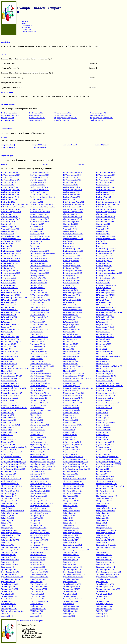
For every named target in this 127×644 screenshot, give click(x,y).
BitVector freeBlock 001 (39, 177)
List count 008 (6, 349)
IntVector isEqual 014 (9, 317)
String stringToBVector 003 (40, 533)
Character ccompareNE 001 (106, 212)
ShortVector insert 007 (38, 489)
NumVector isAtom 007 (105, 400)
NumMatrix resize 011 (71, 391)
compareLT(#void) (8, 147)
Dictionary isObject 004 (39, 261)
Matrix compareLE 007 (10, 356)
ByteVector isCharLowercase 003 (42, 204)
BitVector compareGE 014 (73, 173)
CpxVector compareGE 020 (11, 239)
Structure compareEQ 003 (11, 547)
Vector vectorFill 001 (9, 606)
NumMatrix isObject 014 (10, 386)
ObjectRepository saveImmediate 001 (77, 469)
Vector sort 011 (69, 604)
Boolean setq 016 (102, 200)
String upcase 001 (70, 542)
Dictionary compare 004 (72, 249)
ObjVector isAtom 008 (104, 447)
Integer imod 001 (36, 332)
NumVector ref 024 (37, 408)
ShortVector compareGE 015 (73, 484)
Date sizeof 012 (69, 246)
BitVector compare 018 (9, 173)
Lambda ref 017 (69, 342)
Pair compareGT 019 (71, 471)
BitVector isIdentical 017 (72, 180)
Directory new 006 (8, 285)
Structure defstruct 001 (9, 552)
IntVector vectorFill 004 (39, 324)
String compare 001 (36, 120)
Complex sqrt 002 (70, 231)
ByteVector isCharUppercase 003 (13, 207)
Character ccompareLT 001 (73, 212)
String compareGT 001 (39, 501)
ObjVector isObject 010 (105, 449)
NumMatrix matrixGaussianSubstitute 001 (78, 388)
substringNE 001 (102, 616)
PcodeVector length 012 (105, 479)
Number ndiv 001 (102, 425)
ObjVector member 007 (105, 452)
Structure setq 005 (103, 565)
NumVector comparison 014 (106, 398)
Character (82, 164)
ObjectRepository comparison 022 (75, 467)
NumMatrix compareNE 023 (41, 378)
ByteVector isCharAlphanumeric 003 (14, 204)
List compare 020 (7, 118)
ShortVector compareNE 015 (73, 486)
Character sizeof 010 (71, 224)
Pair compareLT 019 (9, 474)
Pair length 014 (36, 476)
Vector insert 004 (102, 591)
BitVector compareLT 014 (40, 175)
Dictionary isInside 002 (105, 258)
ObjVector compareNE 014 (106, 444)
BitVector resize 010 (38, 185)
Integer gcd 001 (36, 327)
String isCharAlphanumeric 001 (13, 511)
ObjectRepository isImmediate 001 (43, 469)
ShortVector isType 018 (10, 493)
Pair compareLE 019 (104, 471)
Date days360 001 (8, 244)
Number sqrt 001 (7, 437)
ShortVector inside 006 (71, 489)
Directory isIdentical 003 (39, 280)
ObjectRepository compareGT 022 (75, 462)
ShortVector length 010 (39, 493)
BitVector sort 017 (103, 185)
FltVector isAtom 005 (104, 298)
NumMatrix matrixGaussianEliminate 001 (45, 388)
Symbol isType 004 (103, 579)
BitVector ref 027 (7, 185)
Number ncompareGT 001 (11, 425)
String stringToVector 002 (105, 533)
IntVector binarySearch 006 (106, 307)
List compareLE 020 (104, 344)
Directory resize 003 (38, 288)
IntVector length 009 (71, 320)
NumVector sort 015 (8, 410)
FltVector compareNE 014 (106, 295)
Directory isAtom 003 (38, 278)
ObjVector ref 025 (8, 454)
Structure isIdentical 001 (10, 557)
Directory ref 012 (69, 285)
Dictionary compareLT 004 (106, 251)
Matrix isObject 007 (70, 364)
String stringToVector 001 (72, 533)
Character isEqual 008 (71, 222)
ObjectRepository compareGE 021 (108, 459)
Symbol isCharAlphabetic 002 (74, 574)
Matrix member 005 (37, 369)
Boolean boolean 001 (38, 192)
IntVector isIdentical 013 (39, 317)
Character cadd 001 (37, 209)
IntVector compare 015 (9, 310)
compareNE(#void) (102, 145)
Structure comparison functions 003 (76, 550)
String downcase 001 (71, 503)
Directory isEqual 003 (9, 280)
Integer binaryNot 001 (71, 324)
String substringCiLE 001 (39, 540)
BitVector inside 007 (71, 177)
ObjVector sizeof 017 (71, 454)
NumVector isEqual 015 (10, 403)
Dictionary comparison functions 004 (44, 253)
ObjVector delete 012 (38, 447)
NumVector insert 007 (38, 400)
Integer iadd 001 (69, 327)
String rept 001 (102, 523)
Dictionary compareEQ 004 (106, 249)
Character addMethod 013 (11, 209)
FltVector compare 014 (63, 115)
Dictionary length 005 (104, 261)
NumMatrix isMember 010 (73, 383)
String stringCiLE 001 (9, 530)
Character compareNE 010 (73, 219)
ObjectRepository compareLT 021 (42, 464)
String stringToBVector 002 (11, 533)
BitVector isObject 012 (9, 182)
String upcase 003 (8, 545)
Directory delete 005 (38, 275)
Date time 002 (6, 249)
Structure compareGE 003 (40, 547)
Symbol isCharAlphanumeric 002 (108, 574)
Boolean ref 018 (69, 200)
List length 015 (69, 349)
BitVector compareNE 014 (73, 175)
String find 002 (7, 508)
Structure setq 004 (70, 565)
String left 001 (68, 518)
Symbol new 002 (36, 582)
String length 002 (7, 520)
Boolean (4, 164)
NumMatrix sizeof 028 (104, 391)
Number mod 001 (8, 422)
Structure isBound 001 (71, 555)
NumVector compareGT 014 (106, 395)
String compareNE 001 (9, 503)
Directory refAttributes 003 (106, 285)
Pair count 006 (101, 474)
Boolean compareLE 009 (72, 195)
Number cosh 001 (8, 415)
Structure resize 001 (37, 565)
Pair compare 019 (8, 120)
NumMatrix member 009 (105, 388)
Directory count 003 (8, 275)
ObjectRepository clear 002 (73, 457)
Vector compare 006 (8, 587)
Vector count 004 (7, 591)
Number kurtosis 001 (9, 418)
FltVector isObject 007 (104, 300)
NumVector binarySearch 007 (107, 393)
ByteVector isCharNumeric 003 (107, 204)
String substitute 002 (104, 535)
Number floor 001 (103, 415)
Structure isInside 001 (38, 557)
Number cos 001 (102, 413)
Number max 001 (37, 420)
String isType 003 (37, 518)
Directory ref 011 (36, 285)
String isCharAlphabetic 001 (106, 508)
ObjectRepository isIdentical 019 (13, 469)
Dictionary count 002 (71, 253)
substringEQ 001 (69, 614)
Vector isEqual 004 (70, 594)
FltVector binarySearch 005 (11, 293)
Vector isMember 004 (9, 596)
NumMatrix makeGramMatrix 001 (14, 388)
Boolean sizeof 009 (8, 202)
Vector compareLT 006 (39, 589)
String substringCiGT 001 (10, 540)
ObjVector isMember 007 (72, 449)
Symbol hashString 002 (39, 574)
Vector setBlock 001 (8, 604)
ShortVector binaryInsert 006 (74, 481)
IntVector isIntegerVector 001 (74, 317)
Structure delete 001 (70, 552)
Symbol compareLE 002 (10, 572)
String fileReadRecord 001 (40, 506)
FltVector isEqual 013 (9, 300)
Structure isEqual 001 (104, 555)
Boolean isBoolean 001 (71, 197)
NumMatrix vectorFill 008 (40, 393)
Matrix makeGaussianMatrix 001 (42, 366)
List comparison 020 (71, 346)
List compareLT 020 (8, 346)
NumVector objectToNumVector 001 (14, 408)
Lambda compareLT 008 (10, 339)
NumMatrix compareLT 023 (11, 378)
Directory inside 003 (9, 278)
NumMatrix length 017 (71, 386)
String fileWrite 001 (70, 506)
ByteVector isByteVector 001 (74, 202)
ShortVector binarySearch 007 (107, 481)
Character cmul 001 (103, 214)
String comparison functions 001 (42, 503)
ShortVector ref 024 (103, 493)
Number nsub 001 (70, 427)
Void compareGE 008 (104, 606)
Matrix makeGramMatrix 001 (74, 366)
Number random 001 (104, 430)
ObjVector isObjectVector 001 (12, 452)
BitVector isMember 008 (105, 180)
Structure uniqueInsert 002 (106, 567)
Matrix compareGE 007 (72, 354)
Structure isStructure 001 (10, 560)
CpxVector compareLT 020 (106, 239)
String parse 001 (102, 520)
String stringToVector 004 (40, 535)
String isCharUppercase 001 (11, 513)
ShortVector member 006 (72, 493)
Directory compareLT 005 (40, 273)
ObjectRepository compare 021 (66, 118)
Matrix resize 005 (37, 371)
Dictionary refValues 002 (72, 266)
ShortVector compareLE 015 (11, 486)
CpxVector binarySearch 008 (41, 236)
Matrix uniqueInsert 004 (105, 371)
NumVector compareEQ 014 (40, 395)
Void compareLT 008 (71, 609)
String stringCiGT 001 (104, 528)
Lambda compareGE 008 (39, 337)
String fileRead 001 (103, 503)
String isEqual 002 (103, 513)
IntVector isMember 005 (105, 317)
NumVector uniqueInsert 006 (41, 410)
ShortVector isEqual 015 (10, 491)
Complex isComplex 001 (10, 229)
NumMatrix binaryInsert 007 (41, 373)
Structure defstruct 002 (39, 552)
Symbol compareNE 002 (72, 572)
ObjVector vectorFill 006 (39, 457)
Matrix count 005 (7, 359)
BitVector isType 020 (38, 182)
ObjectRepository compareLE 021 (108, 462)
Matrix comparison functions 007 (108, 356)
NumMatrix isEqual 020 (10, 383)
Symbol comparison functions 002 (108, 572)
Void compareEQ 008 (71, 606)
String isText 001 (69, 516)
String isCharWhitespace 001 (41, 513)
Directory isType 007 (104, 280)
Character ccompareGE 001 (106, 209)
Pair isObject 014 (7, 476)
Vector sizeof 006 (37, 604)
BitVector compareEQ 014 (40, 173)
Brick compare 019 (36, 113)
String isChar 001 (69, 508)
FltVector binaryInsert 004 (106, 290)
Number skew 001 (103, 435)
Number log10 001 (70, 418)
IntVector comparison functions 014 (109, 312)
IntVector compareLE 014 (10, 312)
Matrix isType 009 (103, 364)
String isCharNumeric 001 (106, 511)
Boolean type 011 (37, 202)
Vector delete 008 (69, 591)
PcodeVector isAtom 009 (105, 476)
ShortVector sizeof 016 (39, 496)
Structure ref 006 (69, 562)
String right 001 (7, 525)
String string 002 (102, 525)
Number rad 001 (69, 430)
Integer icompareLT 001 (72, 329)
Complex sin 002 (36, 231)
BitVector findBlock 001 (10, 177)
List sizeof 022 (101, 349)
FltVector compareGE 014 (106, 293)
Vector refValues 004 (71, 601)
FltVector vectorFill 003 (105, 305)
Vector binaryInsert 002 (10, 584)
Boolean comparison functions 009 (43, 197)
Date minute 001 (102, 244)
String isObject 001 (8, 516)
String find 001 (102, 506)
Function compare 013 (98, 115)
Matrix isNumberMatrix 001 (40, 364)
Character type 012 (103, 224)
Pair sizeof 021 (69, 476)
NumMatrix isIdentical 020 (40, 383)
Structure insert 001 (103, 552)
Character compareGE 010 (73, 217)
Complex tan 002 (102, 231)
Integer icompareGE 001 (105, 327)
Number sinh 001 (37, 435)
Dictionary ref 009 (8, 266)
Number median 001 (71, 420)
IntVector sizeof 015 (70, 322)
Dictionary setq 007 (8, 268)
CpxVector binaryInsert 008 (11, 236)
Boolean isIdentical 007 (10, 200)
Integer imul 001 (69, 332)
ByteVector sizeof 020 (104, 207)
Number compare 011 (37, 118)
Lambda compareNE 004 (39, 339)
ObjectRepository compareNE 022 (14, 467)
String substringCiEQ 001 (72, 538)
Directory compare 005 (9, 271)
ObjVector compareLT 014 (73, 444)
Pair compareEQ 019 (9, 471)
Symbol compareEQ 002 (39, 569)
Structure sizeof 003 (38, 567)
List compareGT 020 (71, 344)
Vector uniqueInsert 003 (105, 604)
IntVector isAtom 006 (104, 315)
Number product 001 (38, 430)
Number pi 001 (7, 430)
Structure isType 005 (38, 560)
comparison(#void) (8, 145)
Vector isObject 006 (37, 596)
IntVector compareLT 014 (39, 312)
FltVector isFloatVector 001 (40, 300)
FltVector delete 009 (38, 298)
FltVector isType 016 (9, 302)
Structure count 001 (103, 550)
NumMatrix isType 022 (39, 386)
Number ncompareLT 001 (72, 425)
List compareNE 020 (38, 346)
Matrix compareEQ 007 (39, 354)
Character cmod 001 (70, 214)
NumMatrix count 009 (104, 378)
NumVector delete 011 (9, 400)
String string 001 (69, 525)
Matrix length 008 (8, 366)
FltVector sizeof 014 (8, 305)
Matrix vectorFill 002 (9, 373)
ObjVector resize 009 (38, 454)
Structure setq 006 (8, 567)
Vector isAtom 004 (37, 594)
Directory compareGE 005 (73, 271)
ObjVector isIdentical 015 (39, 449)
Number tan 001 (36, 440)
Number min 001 (102, 420)
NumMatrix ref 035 (37, 391)
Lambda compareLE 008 (105, 337)
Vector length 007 (8, 599)
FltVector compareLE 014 (40, 295)
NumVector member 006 (105, 405)
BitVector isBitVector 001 (10, 180)
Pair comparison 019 (71, 474)
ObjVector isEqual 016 (9, 449)
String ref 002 (35, 523)
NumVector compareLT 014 (40, 398)
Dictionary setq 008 (37, 268)
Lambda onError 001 (38, 342)
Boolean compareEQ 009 (105, 192)
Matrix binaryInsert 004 (10, 351)
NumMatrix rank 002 (9, 391)
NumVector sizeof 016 (104, 408)
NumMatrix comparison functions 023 (77, 378)
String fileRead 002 (8, 506)
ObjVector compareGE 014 (106, 442)
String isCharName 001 (72, 511)
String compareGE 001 (9, 501)
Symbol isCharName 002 (39, 577)
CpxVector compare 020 (10, 115)
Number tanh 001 (69, 440)
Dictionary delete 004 (9, 256)
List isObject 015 (36, 349)
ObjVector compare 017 (39, 442)
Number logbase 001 (9, 420)
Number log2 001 (102, 418)
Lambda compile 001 (71, 339)
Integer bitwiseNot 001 (104, 324)
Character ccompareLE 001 (40, 212)
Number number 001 (104, 427)
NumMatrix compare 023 (105, 373)
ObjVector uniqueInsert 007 (11, 457)
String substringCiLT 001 (72, 540)
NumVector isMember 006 (73, 403)
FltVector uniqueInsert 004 (73, 305)
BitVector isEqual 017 (38, 180)
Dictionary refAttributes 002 (40, 266)
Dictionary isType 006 (71, 261)
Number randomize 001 (10, 432)
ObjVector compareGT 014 (11, 444)
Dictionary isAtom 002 (71, 256)
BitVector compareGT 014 (106, 173)
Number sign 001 (102, 432)
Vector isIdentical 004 (104, 594)
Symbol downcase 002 (9, 574)
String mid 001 (36, 520)
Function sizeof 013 (37, 307)
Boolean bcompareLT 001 (105, 190)
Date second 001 (36, 246)
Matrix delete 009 (37, 359)
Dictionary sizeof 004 (71, 268)
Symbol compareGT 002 (105, 569)
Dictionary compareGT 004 (40, 251)
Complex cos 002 (37, 226)
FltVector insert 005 (70, 298)
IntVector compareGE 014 (73, 310)
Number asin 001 (102, 410)
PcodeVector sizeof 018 (39, 481)
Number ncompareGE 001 (106, 422)
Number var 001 (102, 440)
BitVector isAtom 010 (104, 177)
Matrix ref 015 (101, 369)
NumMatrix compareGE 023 (41, 376)
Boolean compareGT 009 (39, 195)
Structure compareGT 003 (72, 547)
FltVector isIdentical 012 (72, 300)
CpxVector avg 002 (103, 234)
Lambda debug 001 (103, 339)
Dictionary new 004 (37, 263)
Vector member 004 (37, 599)
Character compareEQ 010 (40, 217)
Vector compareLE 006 (9, 589)
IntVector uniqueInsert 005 (11, 324)
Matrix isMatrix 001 (103, 361)
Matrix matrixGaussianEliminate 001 (109, 366)
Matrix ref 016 (6, 371)
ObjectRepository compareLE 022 (13, 464)
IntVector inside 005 (70, 315)
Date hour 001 (35, 244)
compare (4, 137)
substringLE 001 (36, 616)
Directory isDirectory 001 (105, 278)
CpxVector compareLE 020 (73, 239)
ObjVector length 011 (71, 452)
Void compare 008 (97, 120)
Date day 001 (101, 241)
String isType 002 (8, 518)
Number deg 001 (36, 415)
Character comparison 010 (106, 219)
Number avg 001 (36, 413)
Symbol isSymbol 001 (71, 579)
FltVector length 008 (38, 302)
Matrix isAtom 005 (8, 361)
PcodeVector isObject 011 (40, 479)
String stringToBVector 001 (106, 530)
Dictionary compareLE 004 (73, 251)
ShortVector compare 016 (10, 484)
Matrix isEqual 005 (37, 361)
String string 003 (7, 528)
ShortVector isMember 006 (73, 491)
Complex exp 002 (70, 226)
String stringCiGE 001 (71, 528)
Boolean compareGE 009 (10, 195)
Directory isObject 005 (71, 280)
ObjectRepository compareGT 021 (43, 462)
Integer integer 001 (103, 332)
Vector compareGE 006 (72, 587)
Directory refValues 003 (10, 288)
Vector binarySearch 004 (105, 584)
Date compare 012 (36, 115)
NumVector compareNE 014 (73, 398)
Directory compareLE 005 (11, 273)
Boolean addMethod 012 (72, 187)
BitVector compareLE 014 (11, 175)
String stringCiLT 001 (38, 530)
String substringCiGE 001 (105, 538)
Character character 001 (39, 214)
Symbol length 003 (8, 582)
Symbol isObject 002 (38, 579)
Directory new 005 (103, 283)
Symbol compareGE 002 (72, 569)
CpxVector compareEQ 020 (106, 236)
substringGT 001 (7, 616)
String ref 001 (6, 523)
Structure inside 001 (8, 555)
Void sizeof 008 (36, 614)
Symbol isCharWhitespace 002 (12, 579)
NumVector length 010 (71, 405)
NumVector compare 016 (10, 395)
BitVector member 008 (104, 182)
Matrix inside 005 (103, 359)
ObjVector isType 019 (38, 452)
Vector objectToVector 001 (73, 599)
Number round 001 (70, 432)
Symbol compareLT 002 (39, 572)
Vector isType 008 (70, 596)
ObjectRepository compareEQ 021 (43, 459)
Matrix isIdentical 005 (71, 361)
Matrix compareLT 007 (39, 356)
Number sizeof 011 (70, 435)
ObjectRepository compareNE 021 (108, 464)
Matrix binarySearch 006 (105, 351)
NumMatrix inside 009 (71, 381)
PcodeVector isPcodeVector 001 (75, 479)
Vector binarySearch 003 (72, 584)
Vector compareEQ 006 (39, 587)
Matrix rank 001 (69, 369)
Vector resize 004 (102, 601)
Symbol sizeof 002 (70, 582)
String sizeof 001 (36, 525)
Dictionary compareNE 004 (11, 253)
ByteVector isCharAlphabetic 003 (108, 202)
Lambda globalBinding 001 (11, 342)
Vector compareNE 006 (72, 589)
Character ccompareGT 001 (11, 212)
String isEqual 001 (70, 513)
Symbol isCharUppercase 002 (107, 577)
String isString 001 (37, 516)
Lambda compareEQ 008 (10, 337)
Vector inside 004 (7, 594)
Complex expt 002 (103, 226)
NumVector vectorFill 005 (73, 410)
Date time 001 (101, 246)
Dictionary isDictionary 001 (11, 258)
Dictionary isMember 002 (10, 261)
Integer (45, 164)
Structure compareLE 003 (105, 547)
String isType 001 (103, 516)
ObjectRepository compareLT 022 (75, 464)
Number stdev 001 (70, 437)
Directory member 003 (71, 283)
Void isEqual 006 (36, 611)
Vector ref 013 (101, 599)
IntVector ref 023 (7, 322)
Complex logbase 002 (9, 231)
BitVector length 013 (71, 182)
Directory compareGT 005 (106, 271)
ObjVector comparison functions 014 (14, 447)
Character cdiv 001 (8, 214)
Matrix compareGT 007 (105, 354)
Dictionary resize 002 (104, 266)
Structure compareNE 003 (40, 550)
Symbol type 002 (102, 582)
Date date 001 (68, 241)
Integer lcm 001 (36, 334)
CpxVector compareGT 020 (40, 239)
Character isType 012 (9, 224)
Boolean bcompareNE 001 (11, 192)
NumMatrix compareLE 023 (106, 376)
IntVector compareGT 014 (106, 310)
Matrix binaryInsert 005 (39, 351)
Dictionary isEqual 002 (39, 258)
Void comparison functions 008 (12, 611)
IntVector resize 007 (38, 322)
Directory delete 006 (71, 275)
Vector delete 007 (37, 591)
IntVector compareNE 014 (73, 312)
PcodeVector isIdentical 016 (11, 479)
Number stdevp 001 (103, 437)
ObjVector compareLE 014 (40, 444)
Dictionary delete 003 (104, 253)
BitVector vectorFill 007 (10, 187)
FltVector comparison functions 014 (14, 298)
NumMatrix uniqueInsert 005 (12, 393)
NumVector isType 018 (39, 405)
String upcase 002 (103, 542)
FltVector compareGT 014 (11, 295)
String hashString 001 (38, 508)
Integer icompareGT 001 (10, 329)
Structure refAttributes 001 (106, 562)
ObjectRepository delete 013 (106, 467)
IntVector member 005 (104, 320)
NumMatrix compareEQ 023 (11, 376)
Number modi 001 (37, 422)
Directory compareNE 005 (73, 273)
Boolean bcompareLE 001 (73, 190)
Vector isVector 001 (103, 596)
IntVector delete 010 (8, 315)
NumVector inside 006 (71, 400)
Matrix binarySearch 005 (72, 351)
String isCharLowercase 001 (40, 511)
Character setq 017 (37, 224)
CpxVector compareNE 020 (11, 241)
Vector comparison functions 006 (108, 589)
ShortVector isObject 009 (105, 491)
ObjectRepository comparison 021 (43, 467)
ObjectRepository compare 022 (101, 118)
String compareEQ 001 (104, 498)
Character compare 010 (63, 113)
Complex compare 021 (98, 113)
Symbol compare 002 (62, 120)
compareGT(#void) (70, 145)
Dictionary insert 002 (38, 256)
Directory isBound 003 (71, 278)
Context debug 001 (37, 234)
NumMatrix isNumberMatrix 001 (108, 383)
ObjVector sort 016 (103, 454)
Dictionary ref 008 (103, 263)
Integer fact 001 (7, 327)
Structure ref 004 (36, 562)
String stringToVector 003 (10, 535)
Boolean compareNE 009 (10, 197)
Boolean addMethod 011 (39, 187)
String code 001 (36, 498)
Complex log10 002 (70, 229)
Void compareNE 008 (104, 609)
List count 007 (101, 346)
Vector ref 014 (6, 601)
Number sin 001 (7, 435)
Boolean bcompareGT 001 (40, 190)
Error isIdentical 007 (71, 290)
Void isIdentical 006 (70, 611)
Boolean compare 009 (9, 113)
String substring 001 (8, 538)
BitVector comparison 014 (106, 175)
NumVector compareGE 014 (73, 395)
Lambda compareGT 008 (72, 337)
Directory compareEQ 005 (40, 271)
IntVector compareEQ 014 (40, 310)
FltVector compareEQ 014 (73, 293)
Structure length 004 (70, 560)
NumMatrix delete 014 (9, 381)
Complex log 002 (37, 229)
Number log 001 (36, 418)
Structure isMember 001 (72, 557)
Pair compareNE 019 (38, 474)
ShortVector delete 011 (9, 489)
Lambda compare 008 (104, 334)
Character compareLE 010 (11, 219)
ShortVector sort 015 (71, 496)
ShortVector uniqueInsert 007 (107, 496)
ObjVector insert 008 (71, 447)
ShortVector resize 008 (9, 496)
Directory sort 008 (8, 290)
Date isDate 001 (69, 244)
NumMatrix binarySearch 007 (74, 373)
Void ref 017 (6, 614)
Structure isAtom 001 (38, 555)
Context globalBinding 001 (73, 234)
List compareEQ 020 (9, 344)
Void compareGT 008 (9, 609)
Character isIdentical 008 (105, 222)
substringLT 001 (69, 616)
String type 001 (36, 542)
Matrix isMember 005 (9, 364)
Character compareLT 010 (40, 219)
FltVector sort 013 (37, 305)
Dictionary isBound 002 (105, 256)
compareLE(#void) (39, 147)
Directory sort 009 (37, 290)
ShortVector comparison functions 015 (110, 486)
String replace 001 (70, 523)
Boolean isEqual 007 (104, 197)
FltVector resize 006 (103, 302)
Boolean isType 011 (37, 200)
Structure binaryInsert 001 (73, 545)
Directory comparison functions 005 (109, 273)
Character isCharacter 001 (40, 222)
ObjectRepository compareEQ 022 (75, 459)
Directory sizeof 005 (104, 288)
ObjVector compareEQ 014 (73, 442)
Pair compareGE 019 (38, 471)
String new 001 (69, 520)
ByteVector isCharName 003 (73, 204)
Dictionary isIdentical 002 (72, 258)
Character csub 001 (8, 222)
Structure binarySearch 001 (106, 545)
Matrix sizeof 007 (70, 371)
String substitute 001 (71, 535)
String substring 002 (38, 538)
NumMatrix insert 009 (38, 381)
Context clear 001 (8, 234)
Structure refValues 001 (10, 565)
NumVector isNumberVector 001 (108, 403)
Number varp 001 (8, 442)
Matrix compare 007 (9, 354)
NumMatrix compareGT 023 (73, 376)
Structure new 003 (8, 562)
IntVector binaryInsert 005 (73, 307)
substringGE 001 (102, 614)
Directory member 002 (38, 283)
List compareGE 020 (38, 344)
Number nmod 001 (8, 427)
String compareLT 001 (104, 501)
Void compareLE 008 (38, 609)
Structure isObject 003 (104, 557)
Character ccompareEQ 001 (73, 209)
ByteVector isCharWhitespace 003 (43, 207)
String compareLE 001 (71, 501)
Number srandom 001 (38, 437)
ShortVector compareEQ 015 (41, 484)
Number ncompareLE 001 (40, 425)
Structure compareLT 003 (10, 550)
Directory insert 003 (103, 275)
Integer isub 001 (7, 334)
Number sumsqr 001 (9, 440)
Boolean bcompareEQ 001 (106, 187)
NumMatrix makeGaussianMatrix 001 (110, 386)
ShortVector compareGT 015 (106, 484)
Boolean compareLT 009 (105, 195)
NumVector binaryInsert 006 (73, 393)
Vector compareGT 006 (105, 587)
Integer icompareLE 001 (39, 329)
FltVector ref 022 (69, 302)
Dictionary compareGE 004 (11, 251)
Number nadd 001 (70, 422)
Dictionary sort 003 (103, 268)
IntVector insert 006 (37, 315)
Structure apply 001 (37, 545)
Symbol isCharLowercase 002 (12, 577)
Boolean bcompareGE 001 (11, 190)
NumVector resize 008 (71, 408)
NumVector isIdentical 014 (40, 403)
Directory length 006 (9, 283)
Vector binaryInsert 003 (39, 584)
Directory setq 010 (70, 288)
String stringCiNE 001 (71, 530)
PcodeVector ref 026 (9, 481)
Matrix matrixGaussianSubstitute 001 (15, 369)
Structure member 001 (104, 560)
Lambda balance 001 (71, 334)
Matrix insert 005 (69, 359)
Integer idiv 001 (7, 332)
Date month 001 (7, 246)
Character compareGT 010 (106, 217)
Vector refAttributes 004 (39, 601)
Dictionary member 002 (10, 263)
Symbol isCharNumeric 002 (73, 577)
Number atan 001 (7, 413)
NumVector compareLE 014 (11, 398)
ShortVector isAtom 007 (105, 489)
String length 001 (102, 518)
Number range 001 (37, 432)
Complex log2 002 (103, 229)
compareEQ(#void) (39, 145)
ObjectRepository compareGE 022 (14, 462)
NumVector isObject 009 (10, 405)
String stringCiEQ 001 (38, 528)
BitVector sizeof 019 (71, 185)
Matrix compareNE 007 (72, 356)
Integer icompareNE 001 (105, 329)
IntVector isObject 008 (9, 320)
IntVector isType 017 (38, 320)
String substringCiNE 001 (105, 540)
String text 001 (7, 542)
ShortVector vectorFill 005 (11, 498)
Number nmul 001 (37, 427)
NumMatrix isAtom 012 (105, 381)
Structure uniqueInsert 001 (73, 567)
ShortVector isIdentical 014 (40, 491)
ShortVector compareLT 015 (40, 486)
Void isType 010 (102, 611)
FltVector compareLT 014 (72, 295)
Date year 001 (35, 249)
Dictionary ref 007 (70, 263)
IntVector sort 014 (103, 322)
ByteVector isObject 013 (72, 207)
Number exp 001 (69, 415)
